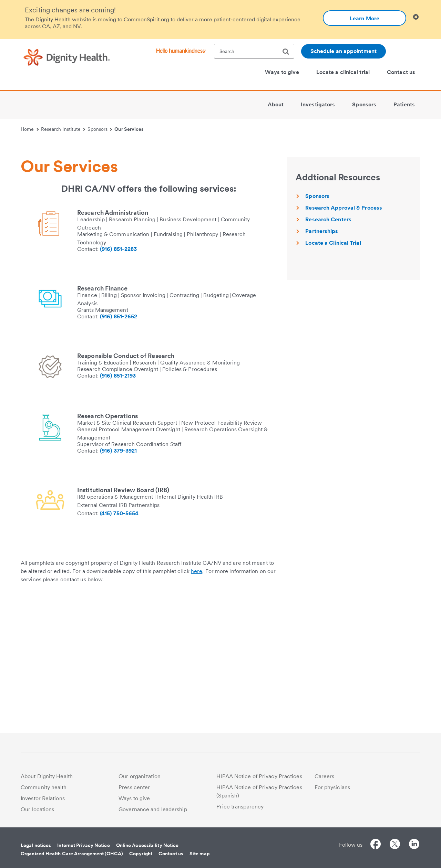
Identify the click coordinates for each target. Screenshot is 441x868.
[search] (288, 52)
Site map (200, 854)
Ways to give (134, 798)
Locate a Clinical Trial (333, 374)
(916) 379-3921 (118, 582)
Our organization (140, 776)
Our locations (37, 809)
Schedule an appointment (343, 51)
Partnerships (322, 362)
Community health (44, 787)
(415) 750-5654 (119, 644)
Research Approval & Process (344, 339)
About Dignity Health (47, 776)
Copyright (141, 854)
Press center (134, 787)
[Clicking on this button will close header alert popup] (416, 17)
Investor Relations (43, 798)
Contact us (171, 854)
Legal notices (36, 845)
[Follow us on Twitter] (395, 845)
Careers (325, 776)
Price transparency (240, 807)
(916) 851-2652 (119, 448)
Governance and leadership (153, 809)
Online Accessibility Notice (147, 845)
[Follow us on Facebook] (376, 845)
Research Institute (63, 129)
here (197, 702)
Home (30, 129)
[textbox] (254, 51)
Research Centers (328, 351)
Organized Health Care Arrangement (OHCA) (72, 854)
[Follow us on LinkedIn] (414, 845)
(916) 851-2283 (118, 380)
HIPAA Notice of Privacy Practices (259, 776)
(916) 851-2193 (118, 507)
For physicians (332, 787)
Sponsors (100, 129)
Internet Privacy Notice (83, 845)
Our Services (129, 129)
